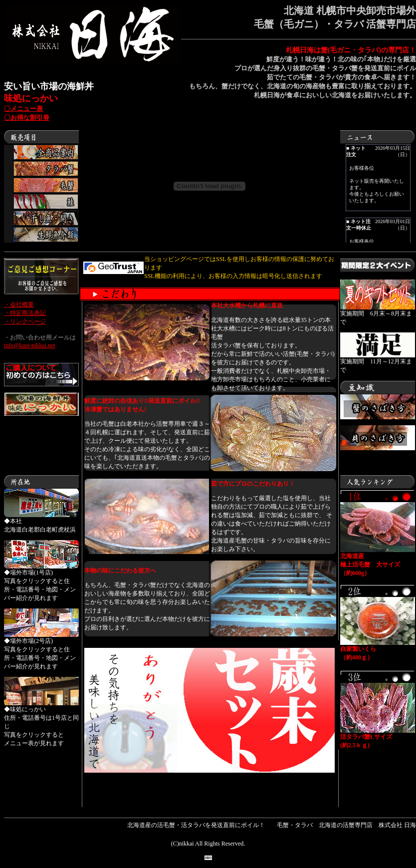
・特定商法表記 (25, 313)
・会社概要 (19, 304)
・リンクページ (25, 321)
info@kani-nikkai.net (30, 345)
